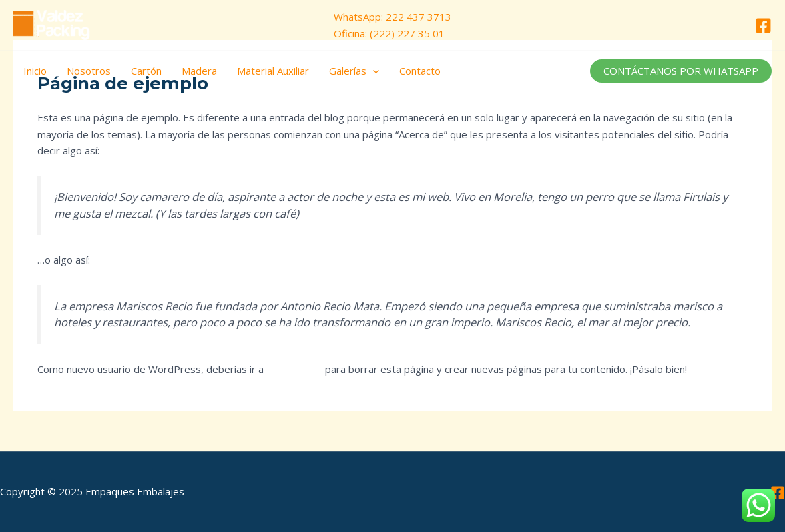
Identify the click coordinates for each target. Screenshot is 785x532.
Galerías (354, 71)
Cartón (146, 71)
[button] (681, 71)
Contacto (420, 71)
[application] (373, 71)
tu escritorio (294, 369)
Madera (199, 71)
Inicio (35, 71)
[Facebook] (763, 26)
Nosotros (89, 71)
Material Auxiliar (273, 71)
